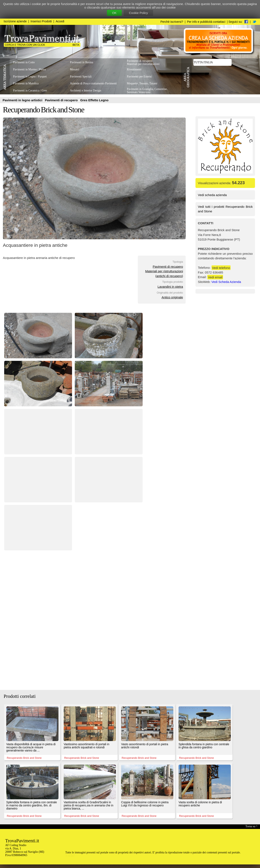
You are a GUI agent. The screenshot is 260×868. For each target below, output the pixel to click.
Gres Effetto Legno (94, 100)
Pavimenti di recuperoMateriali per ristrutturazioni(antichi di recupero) (164, 271)
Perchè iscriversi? (172, 22)
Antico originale (172, 297)
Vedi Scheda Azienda (226, 282)
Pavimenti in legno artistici (23, 100)
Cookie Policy (138, 13)
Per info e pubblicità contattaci (206, 22)
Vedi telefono (221, 268)
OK (114, 13)
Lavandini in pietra (170, 287)
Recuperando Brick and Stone (44, 110)
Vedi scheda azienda (212, 195)
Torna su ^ (251, 826)
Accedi (60, 21)
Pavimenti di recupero (62, 100)
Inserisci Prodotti (41, 21)
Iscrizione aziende (15, 21)
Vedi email (215, 277)
